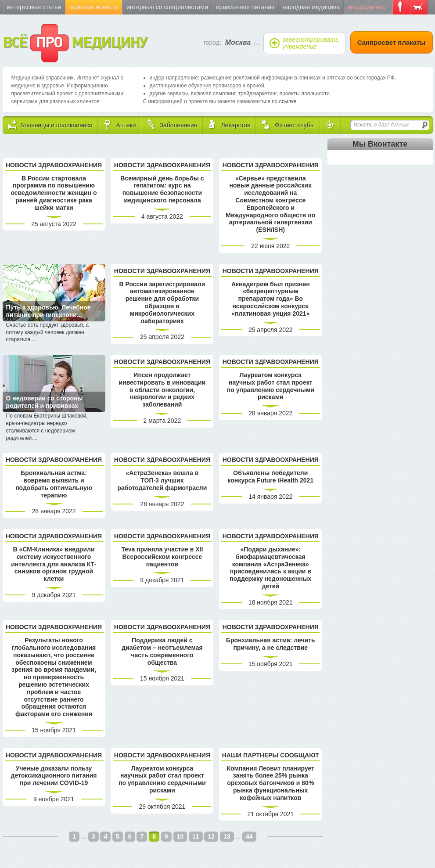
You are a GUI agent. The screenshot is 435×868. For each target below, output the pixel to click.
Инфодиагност (368, 7)
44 (249, 836)
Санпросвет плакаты (392, 42)
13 (227, 836)
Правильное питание (245, 7)
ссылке (288, 101)
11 (196, 836)
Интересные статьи (34, 7)
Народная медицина (311, 7)
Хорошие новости (94, 7)
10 (180, 836)
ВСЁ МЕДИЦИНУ (75, 43)
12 (211, 836)
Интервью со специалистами (167, 7)
